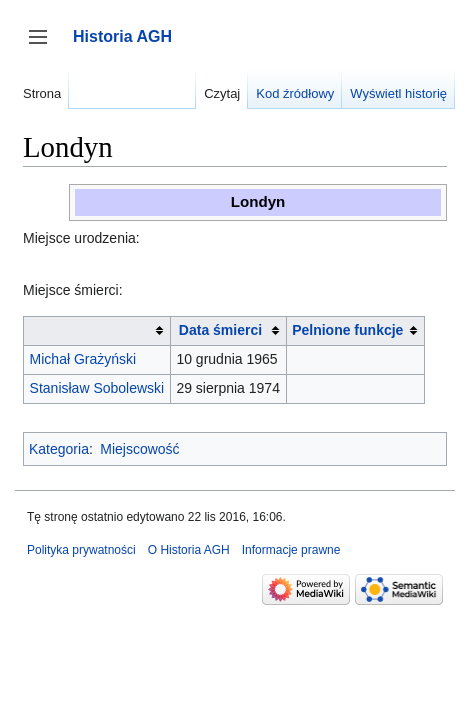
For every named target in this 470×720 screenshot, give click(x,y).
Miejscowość (139, 449)
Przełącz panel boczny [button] (44, 46)
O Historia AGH (189, 550)
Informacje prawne (291, 550)
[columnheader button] (97, 330)
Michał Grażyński (83, 359)
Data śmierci (220, 330)
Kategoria (59, 449)
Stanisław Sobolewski (97, 388)
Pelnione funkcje (347, 330)
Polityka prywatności (81, 550)
